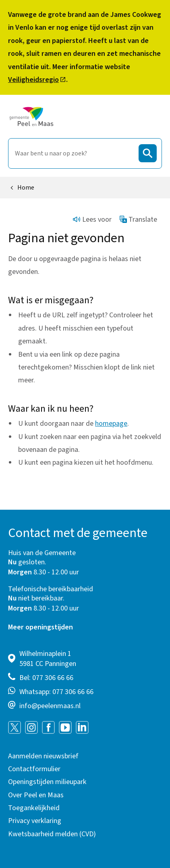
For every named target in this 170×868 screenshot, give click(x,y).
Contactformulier (34, 769)
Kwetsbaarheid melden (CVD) (52, 834)
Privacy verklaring (35, 821)
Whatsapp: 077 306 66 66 (56, 692)
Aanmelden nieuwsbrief (43, 756)
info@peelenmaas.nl (50, 706)
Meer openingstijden (40, 627)
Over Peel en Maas (36, 795)
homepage (111, 424)
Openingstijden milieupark (47, 782)
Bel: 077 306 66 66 (46, 678)
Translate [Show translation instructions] (139, 220)
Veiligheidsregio (37, 80)
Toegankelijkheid (34, 808)
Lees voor (92, 220)
